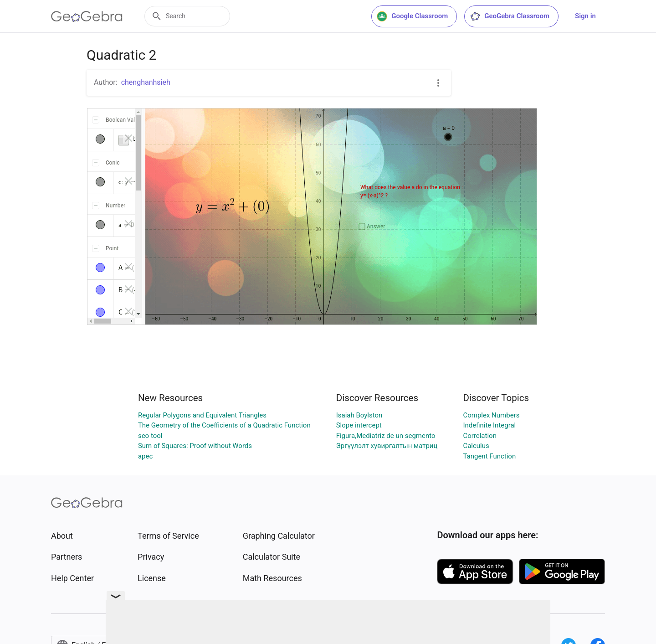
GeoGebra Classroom (510, 16)
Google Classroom (412, 16)
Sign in (585, 16)
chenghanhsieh (146, 82)
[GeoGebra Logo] (87, 16)
